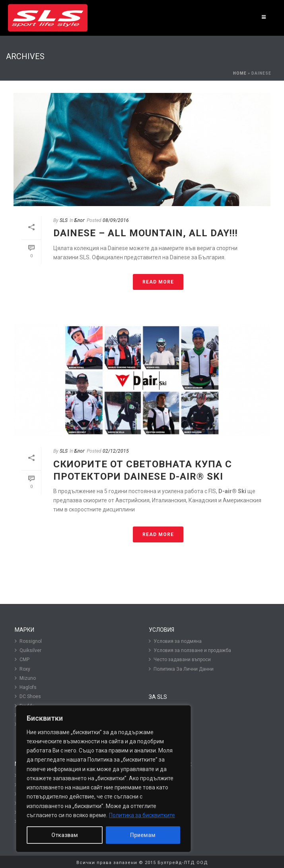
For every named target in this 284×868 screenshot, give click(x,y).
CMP (22, 659)
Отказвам (65, 835)
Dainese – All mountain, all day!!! (146, 233)
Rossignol (28, 641)
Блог (80, 220)
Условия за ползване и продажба (190, 650)
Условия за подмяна (175, 641)
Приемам (143, 835)
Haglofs (26, 687)
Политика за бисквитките (142, 815)
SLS (64, 220)
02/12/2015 (116, 451)
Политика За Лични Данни (181, 669)
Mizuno (25, 678)
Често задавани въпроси (180, 659)
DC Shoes (28, 696)
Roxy (22, 669)
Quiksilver (28, 650)
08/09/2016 (116, 220)
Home (240, 73)
